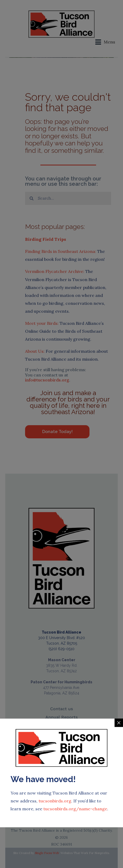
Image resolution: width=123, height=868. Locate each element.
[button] (105, 42)
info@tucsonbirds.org (47, 380)
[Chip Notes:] (11, 806)
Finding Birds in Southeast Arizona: (61, 251)
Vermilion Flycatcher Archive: (55, 271)
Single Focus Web (47, 853)
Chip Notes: (26, 816)
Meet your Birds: (42, 323)
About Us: (35, 351)
